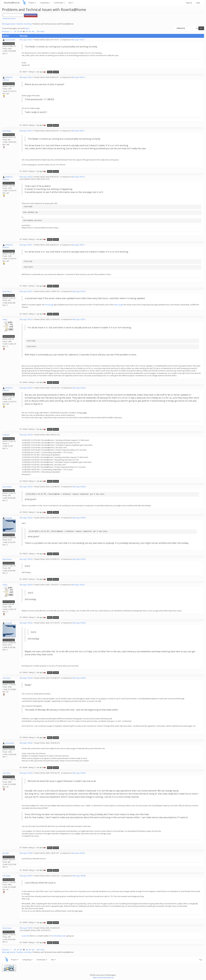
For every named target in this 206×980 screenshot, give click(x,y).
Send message (9, 43)
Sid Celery (7, 678)
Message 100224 (26, 319)
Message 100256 (26, 928)
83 (30, 31)
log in (27, 28)
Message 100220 (26, 177)
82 (27, 31)
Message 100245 (26, 743)
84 (33, 31)
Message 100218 (26, 77)
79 (18, 31)
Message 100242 (26, 623)
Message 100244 (26, 678)
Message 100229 (26, 435)
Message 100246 (26, 773)
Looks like (26, 936)
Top (201, 960)
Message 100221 (26, 245)
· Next (42, 31)
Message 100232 (26, 518)
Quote (56, 72)
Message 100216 (78, 177)
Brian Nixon (7, 291)
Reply (50, 72)
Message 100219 (26, 131)
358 (38, 31)
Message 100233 (26, 559)
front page (49, 305)
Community (59, 3)
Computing (45, 3)
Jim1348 (6, 853)
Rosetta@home (12, 3)
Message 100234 (26, 585)
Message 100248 (26, 853)
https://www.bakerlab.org (103, 977)
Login (198, 3)
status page (118, 305)
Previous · (6, 31)
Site (71, 3)
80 (21, 31)
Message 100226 (26, 388)
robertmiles (10, 743)
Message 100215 (78, 40)
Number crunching (24, 24)
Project (32, 3)
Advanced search (9, 18)
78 (15, 31)
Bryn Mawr (7, 131)
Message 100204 (79, 773)
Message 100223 (26, 291)
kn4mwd (6, 435)
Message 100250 (26, 876)
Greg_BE (8, 518)
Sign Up (189, 3)
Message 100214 (78, 77)
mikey (5, 319)
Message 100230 (26, 487)
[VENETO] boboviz (8, 79)
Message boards (9, 24)
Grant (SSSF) (10, 40)
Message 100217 (26, 40)
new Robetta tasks (59, 936)
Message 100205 (79, 678)
